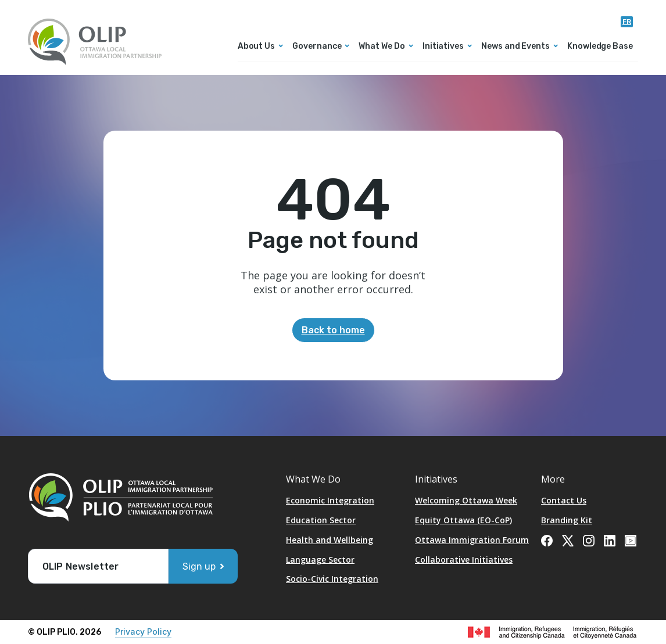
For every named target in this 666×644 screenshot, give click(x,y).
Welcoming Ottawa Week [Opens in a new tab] (466, 500)
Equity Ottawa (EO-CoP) (463, 520)
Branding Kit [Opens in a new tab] (567, 520)
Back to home (333, 330)
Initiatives (443, 47)
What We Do (382, 47)
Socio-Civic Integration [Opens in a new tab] (332, 579)
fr (627, 21)
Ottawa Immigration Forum (472, 540)
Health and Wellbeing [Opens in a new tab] (330, 540)
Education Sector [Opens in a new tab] (321, 520)
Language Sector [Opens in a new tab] (320, 560)
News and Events (515, 47)
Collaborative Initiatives (464, 560)
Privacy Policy (143, 632)
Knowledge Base (600, 47)
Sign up (199, 566)
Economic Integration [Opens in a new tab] (330, 500)
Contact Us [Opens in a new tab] (564, 500)
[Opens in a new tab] (547, 539)
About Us (256, 47)
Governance (317, 47)
